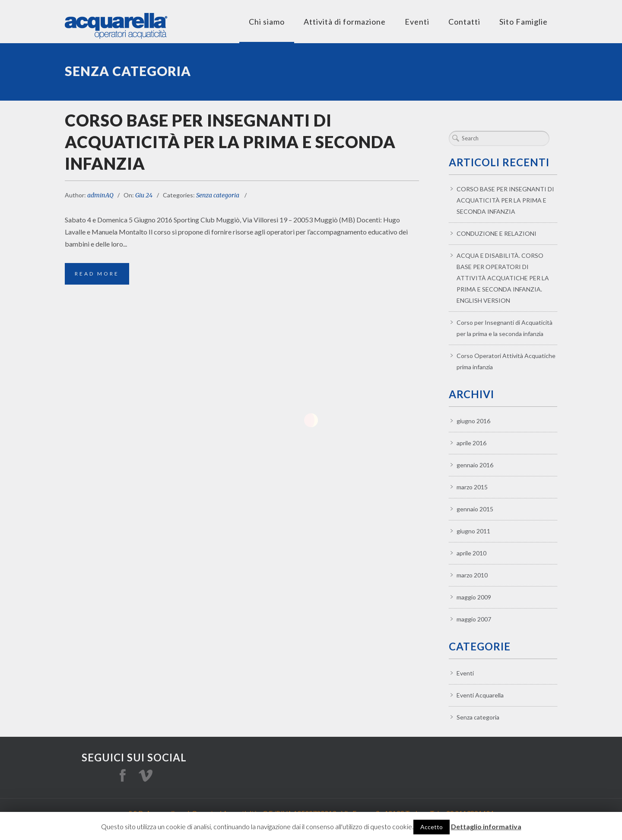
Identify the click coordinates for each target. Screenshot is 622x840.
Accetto (432, 827)
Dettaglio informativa (486, 826)
